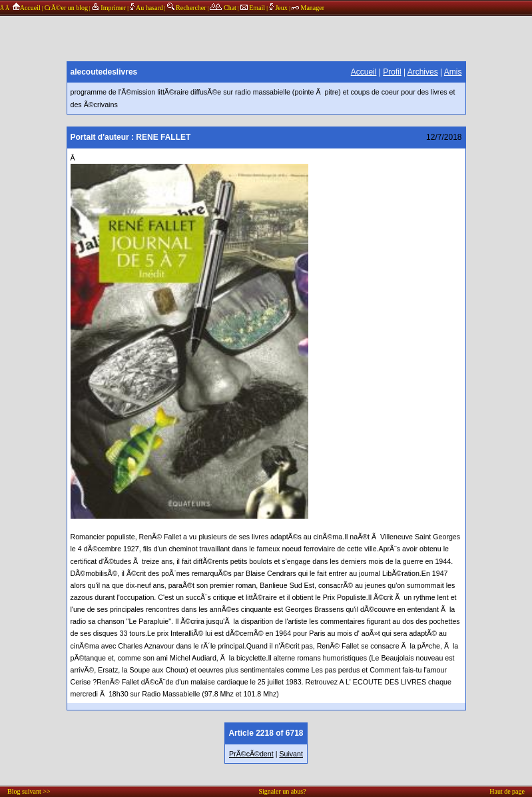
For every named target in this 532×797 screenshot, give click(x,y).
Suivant (291, 754)
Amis (453, 72)
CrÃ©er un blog (66, 8)
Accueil (26, 8)
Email (253, 8)
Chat (223, 8)
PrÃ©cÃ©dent (251, 754)
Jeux (279, 8)
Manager (308, 8)
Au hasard (146, 8)
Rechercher (187, 8)
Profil (392, 72)
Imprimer (109, 8)
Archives (423, 72)
